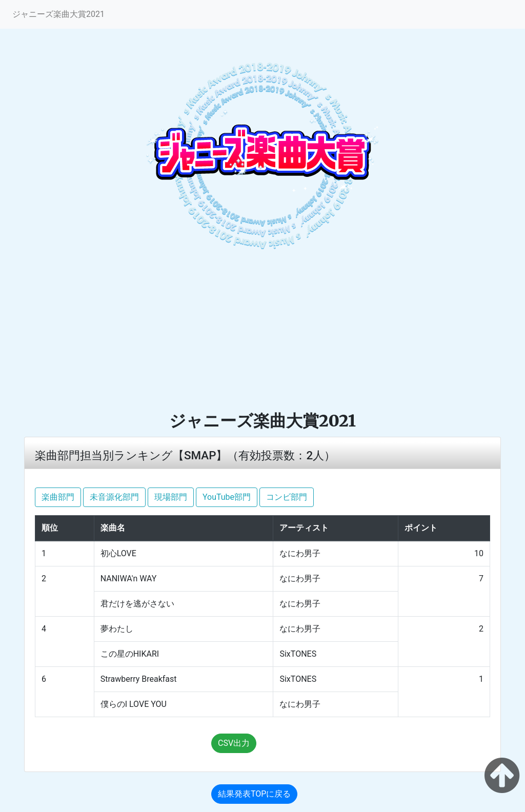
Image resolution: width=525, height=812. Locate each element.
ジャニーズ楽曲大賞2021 (58, 14)
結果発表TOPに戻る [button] (254, 794)
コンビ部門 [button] (287, 497)
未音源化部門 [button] (114, 497)
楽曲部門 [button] (58, 497)
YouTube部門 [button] (227, 497)
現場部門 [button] (171, 497)
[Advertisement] (262, 334)
